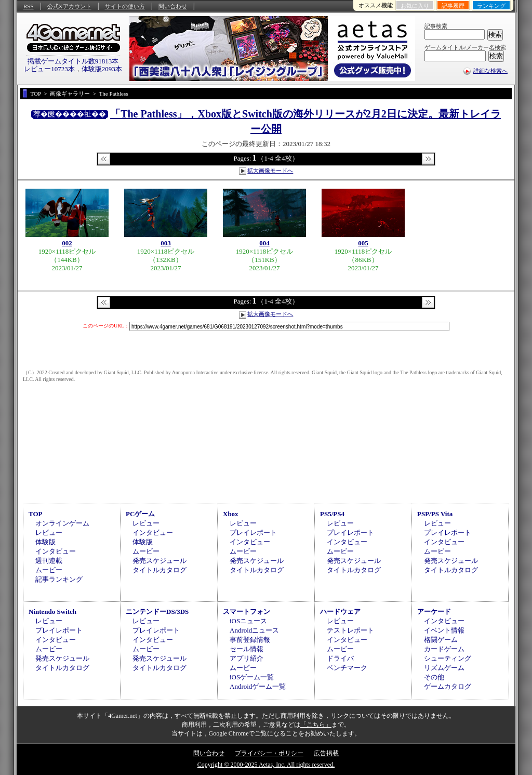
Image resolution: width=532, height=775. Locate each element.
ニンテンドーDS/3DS (157, 612)
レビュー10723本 (49, 69)
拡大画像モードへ (270, 170)
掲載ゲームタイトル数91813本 (73, 61)
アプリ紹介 (247, 658)
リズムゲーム (444, 668)
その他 (434, 677)
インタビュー (56, 551)
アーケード (434, 612)
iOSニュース (248, 621)
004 (264, 243)
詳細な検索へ (490, 71)
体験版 (45, 542)
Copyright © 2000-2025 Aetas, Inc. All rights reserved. (266, 765)
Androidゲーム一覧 (258, 686)
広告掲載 (326, 753)
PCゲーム (140, 514)
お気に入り (415, 6)
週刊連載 (49, 561)
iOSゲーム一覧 (252, 677)
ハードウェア (340, 612)
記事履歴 (453, 6)
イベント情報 (444, 630)
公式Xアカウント (69, 6)
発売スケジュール (159, 561)
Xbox (231, 514)
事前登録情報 (250, 640)
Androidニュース (254, 630)
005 (363, 243)
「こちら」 (316, 725)
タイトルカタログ (159, 570)
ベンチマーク (347, 668)
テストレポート (350, 630)
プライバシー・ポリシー (269, 753)
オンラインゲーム (62, 523)
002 (67, 243)
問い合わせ (173, 6)
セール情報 (247, 649)
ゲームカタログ (448, 686)
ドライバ (340, 658)
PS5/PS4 (332, 514)
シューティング (448, 658)
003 (166, 243)
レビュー (49, 533)
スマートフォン (247, 612)
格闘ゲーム (441, 640)
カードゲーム (444, 649)
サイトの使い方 (125, 6)
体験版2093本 (102, 69)
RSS (29, 6)
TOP (36, 514)
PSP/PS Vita (435, 514)
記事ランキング (59, 579)
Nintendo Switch (52, 612)
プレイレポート (253, 533)
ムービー (49, 570)
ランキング (491, 6)
